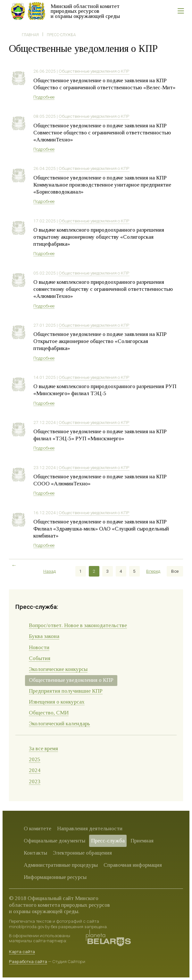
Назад (50, 571)
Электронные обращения (82, 853)
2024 (35, 770)
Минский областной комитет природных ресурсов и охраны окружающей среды (85, 11)
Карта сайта (22, 952)
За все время (43, 749)
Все (175, 571)
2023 (35, 781)
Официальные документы (54, 841)
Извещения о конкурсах (57, 702)
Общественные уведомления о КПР (94, 71)
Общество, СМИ (49, 713)
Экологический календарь (59, 724)
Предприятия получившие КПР (66, 691)
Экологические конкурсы (58, 669)
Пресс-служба (61, 35)
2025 (35, 759)
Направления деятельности (90, 829)
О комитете (38, 829)
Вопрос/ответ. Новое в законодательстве (78, 625)
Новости (39, 647)
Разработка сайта (28, 961)
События (40, 658)
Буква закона (44, 636)
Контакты (35, 853)
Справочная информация (133, 865)
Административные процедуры (61, 865)
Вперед (153, 571)
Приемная (142, 841)
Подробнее (44, 97)
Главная (30, 35)
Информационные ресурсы (55, 877)
